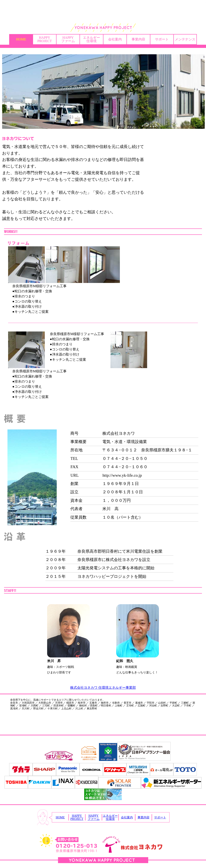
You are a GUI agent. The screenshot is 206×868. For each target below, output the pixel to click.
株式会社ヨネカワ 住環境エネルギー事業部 (103, 688)
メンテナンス (185, 39)
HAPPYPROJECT (45, 39)
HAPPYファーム (68, 39)
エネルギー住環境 (91, 39)
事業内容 (138, 39)
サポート (162, 39)
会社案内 (115, 39)
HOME (21, 39)
